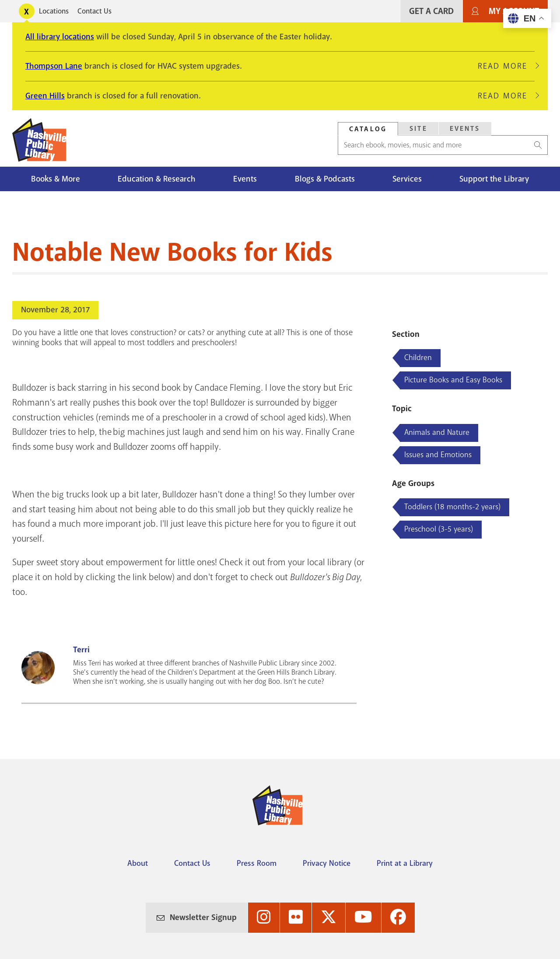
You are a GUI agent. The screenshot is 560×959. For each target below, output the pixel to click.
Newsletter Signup (203, 917)
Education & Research (157, 179)
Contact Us (94, 11)
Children (418, 357)
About (138, 863)
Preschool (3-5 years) (439, 529)
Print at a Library (405, 863)
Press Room (257, 863)
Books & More (56, 179)
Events (245, 179)
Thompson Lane (54, 66)
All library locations (60, 37)
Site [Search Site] (418, 129)
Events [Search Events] (465, 129)
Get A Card (431, 11)
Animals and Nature (437, 432)
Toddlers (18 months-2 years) (452, 507)
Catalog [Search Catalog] (368, 129)
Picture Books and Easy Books (453, 380)
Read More (506, 66)
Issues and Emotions (438, 455)
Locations (54, 11)
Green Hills (45, 96)
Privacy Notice (327, 863)
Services (407, 179)
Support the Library (494, 179)
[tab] (368, 129)
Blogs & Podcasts (325, 179)
